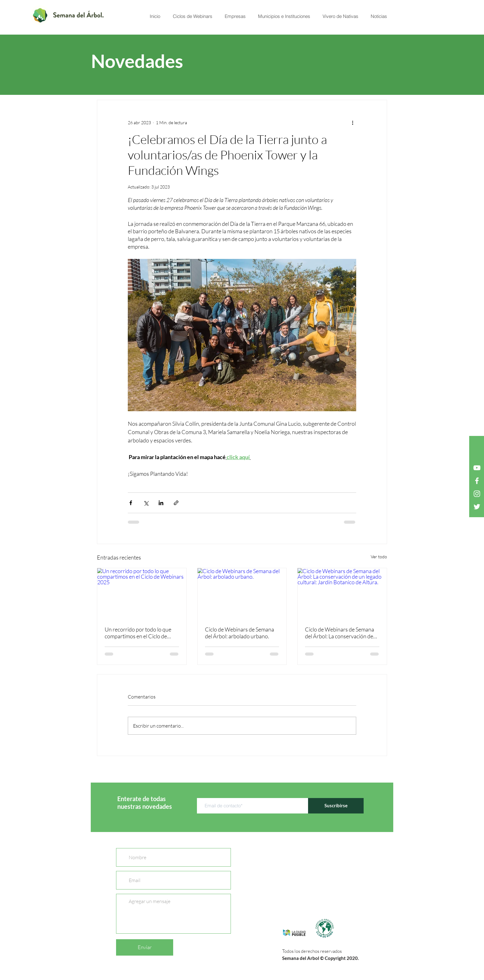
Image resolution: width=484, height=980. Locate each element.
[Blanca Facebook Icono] (477, 481)
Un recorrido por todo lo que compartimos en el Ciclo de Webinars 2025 (138, 633)
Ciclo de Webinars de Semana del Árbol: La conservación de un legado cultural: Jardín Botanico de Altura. (340, 633)
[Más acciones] (353, 122)
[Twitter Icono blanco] (477, 507)
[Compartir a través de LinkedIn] (161, 503)
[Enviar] (145, 947)
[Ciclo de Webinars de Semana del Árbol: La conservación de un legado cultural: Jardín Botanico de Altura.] (342, 593)
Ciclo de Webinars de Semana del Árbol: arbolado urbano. (240, 633)
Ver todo (379, 557)
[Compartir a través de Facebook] (131, 503)
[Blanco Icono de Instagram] (477, 494)
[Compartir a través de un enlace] (176, 503)
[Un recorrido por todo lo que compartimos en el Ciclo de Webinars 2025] (142, 593)
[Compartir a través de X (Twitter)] (146, 503)
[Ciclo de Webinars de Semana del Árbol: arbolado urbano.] (242, 593)
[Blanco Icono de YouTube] (477, 468)
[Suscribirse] (336, 806)
